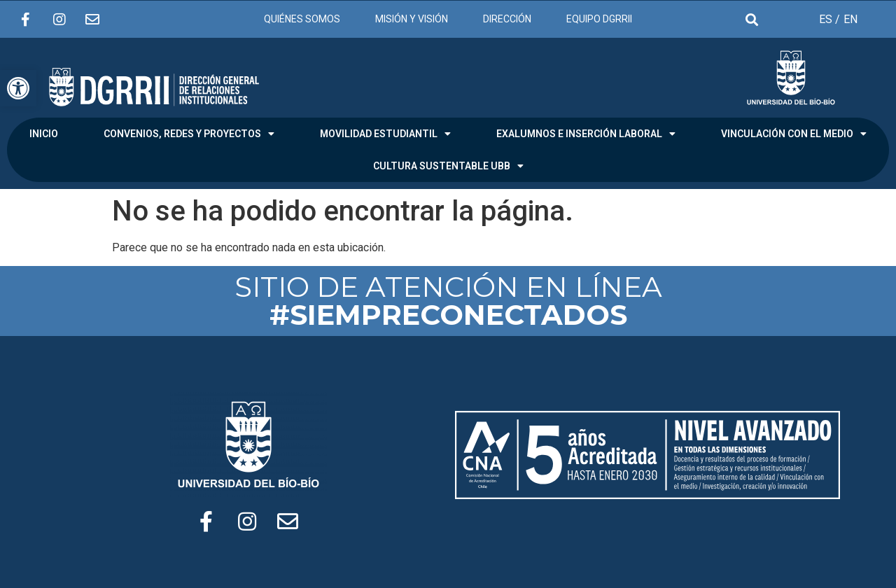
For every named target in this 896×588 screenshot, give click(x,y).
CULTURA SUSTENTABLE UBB (448, 166)
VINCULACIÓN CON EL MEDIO (794, 134)
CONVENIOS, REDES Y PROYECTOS (189, 134)
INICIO (44, 134)
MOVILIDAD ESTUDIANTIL (385, 134)
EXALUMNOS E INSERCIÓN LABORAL (586, 134)
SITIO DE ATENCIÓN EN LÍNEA (448, 301)
